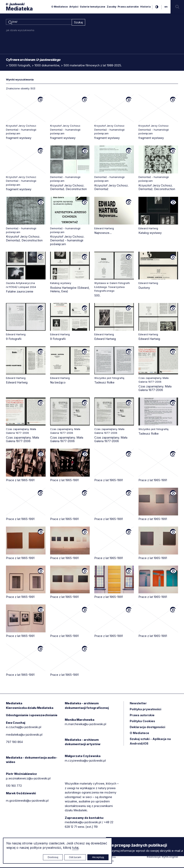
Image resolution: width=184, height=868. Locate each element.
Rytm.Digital (170, 857)
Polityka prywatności (145, 710)
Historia (145, 7)
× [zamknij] (110, 841)
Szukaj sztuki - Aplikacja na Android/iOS (150, 742)
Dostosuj (53, 857)
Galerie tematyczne (92, 7)
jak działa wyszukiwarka (20, 31)
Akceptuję (98, 857)
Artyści (74, 7)
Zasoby (112, 7)
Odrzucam (75, 857)
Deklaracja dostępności (147, 728)
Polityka (142, 722)
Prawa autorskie (128, 7)
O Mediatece (60, 7)
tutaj (75, 848)
